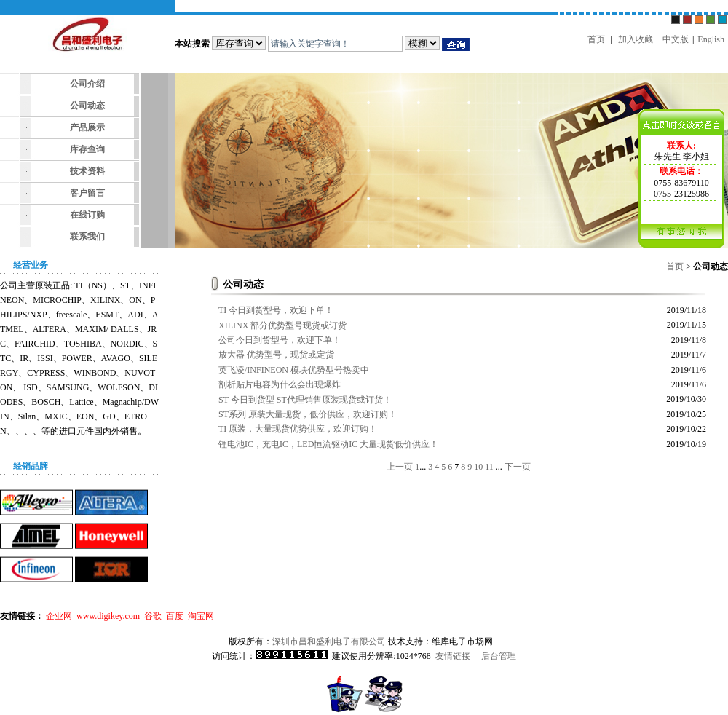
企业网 (59, 616)
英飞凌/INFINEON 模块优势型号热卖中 (294, 370)
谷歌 (153, 616)
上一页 (400, 467)
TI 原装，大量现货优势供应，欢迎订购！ (298, 429)
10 (478, 467)
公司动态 (87, 106)
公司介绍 (87, 84)
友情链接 (453, 656)
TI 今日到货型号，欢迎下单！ (276, 310)
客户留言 (87, 193)
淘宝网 (201, 616)
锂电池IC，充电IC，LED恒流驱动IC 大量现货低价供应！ (328, 444)
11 (489, 467)
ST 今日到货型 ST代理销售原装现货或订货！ (305, 400)
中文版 (676, 39)
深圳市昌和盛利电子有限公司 (329, 641)
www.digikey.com (108, 616)
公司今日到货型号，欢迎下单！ (280, 340)
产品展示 (87, 127)
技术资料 (87, 171)
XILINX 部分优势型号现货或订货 (282, 325)
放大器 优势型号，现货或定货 (276, 355)
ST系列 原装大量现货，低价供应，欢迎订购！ (308, 414)
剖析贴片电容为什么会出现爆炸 (280, 384)
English (711, 39)
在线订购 (87, 215)
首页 (596, 39)
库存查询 (87, 149)
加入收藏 (636, 39)
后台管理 (499, 656)
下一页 (518, 467)
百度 (175, 616)
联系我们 (87, 237)
